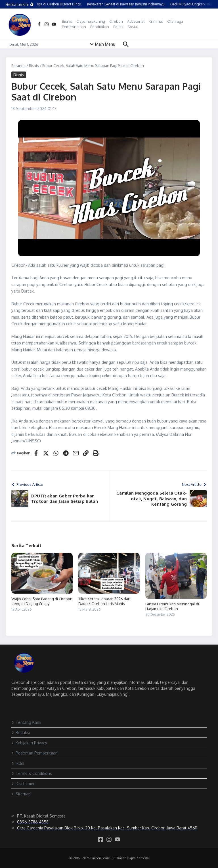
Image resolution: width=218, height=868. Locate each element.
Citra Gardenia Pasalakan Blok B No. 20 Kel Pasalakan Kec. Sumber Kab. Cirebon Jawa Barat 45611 (107, 828)
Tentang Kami (26, 722)
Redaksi (21, 733)
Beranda (18, 66)
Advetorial (136, 21)
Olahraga (175, 21)
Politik (118, 27)
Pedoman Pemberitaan (34, 753)
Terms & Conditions (32, 773)
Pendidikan (100, 27)
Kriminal (156, 21)
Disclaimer (23, 784)
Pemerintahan (74, 27)
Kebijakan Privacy (29, 743)
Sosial (133, 27)
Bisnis (67, 21)
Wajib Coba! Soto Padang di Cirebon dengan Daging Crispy (42, 601)
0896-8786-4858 (33, 822)
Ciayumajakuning (91, 21)
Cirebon (116, 21)
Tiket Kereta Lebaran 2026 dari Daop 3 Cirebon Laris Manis (104, 601)
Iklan (18, 763)
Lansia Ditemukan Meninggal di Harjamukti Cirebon (172, 606)
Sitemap (21, 794)
